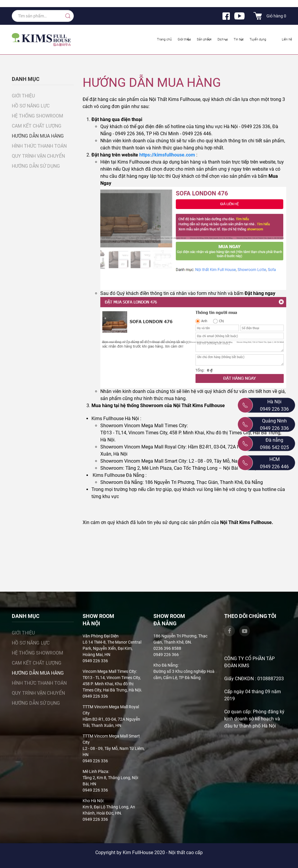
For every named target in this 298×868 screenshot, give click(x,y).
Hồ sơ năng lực (31, 106)
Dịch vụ (223, 40)
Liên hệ (287, 39)
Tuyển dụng (258, 39)
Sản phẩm (205, 40)
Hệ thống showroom (37, 116)
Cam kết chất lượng (37, 126)
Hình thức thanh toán (39, 146)
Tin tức (239, 40)
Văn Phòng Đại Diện (101, 636)
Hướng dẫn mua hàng (38, 136)
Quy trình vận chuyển (38, 156)
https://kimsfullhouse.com (168, 155)
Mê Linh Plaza (95, 771)
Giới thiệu (185, 40)
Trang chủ (164, 39)
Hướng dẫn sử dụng (36, 166)
